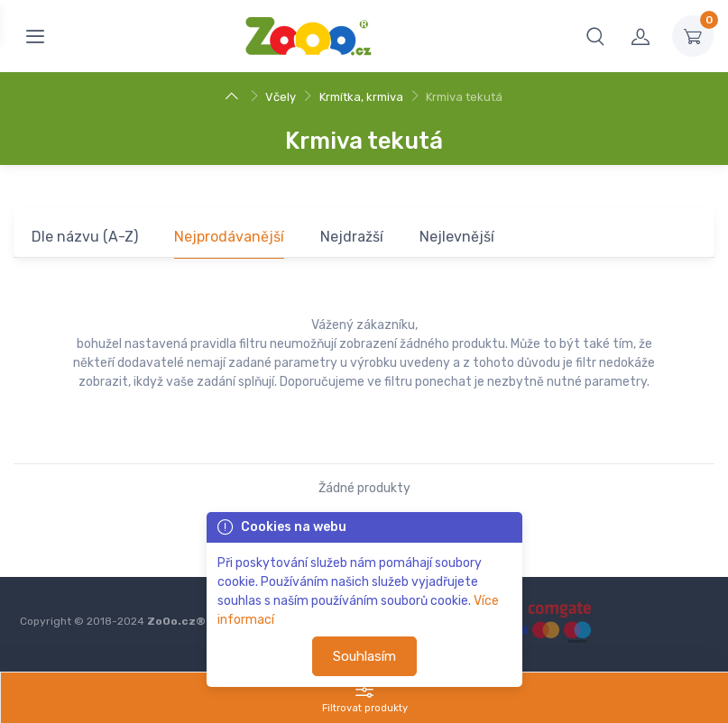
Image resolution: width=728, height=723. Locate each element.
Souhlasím (364, 656)
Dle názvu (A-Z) (85, 237)
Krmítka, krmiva (361, 97)
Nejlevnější (457, 237)
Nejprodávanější (229, 237)
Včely (281, 97)
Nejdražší (352, 237)
